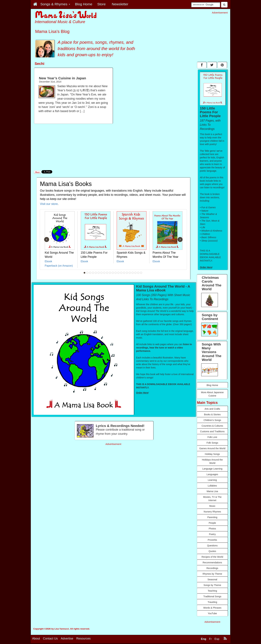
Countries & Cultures (212, 426)
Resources (83, 639)
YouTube (212, 613)
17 (130, 273)
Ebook (49, 261)
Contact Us (50, 639)
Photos (212, 529)
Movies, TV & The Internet (212, 499)
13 (119, 273)
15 (124, 273)
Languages (212, 474)
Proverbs (212, 540)
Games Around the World (212, 448)
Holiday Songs (212, 454)
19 (135, 273)
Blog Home (212, 385)
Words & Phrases (212, 608)
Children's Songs (212, 420)
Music (212, 506)
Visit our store (49, 204)
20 (138, 273)
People (212, 523)
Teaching (212, 591)
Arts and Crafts (212, 409)
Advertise (67, 639)
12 (116, 273)
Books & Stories (212, 414)
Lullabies (212, 486)
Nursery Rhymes (212, 512)
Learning (212, 480)
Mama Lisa (212, 491)
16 (127, 273)
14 (121, 273)
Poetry (212, 534)
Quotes (212, 551)
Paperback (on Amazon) (59, 266)
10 (110, 273)
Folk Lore (212, 437)
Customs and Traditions (212, 431)
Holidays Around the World (212, 461)
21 (141, 273)
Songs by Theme (212, 585)
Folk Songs (212, 443)
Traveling (212, 602)
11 (113, 273)
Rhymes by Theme (212, 574)
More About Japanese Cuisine (212, 394)
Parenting (212, 517)
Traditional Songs (212, 596)
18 (133, 273)
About (36, 639)
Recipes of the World (212, 557)
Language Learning (212, 469)
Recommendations (212, 563)
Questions (212, 546)
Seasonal (212, 579)
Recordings (212, 568)
